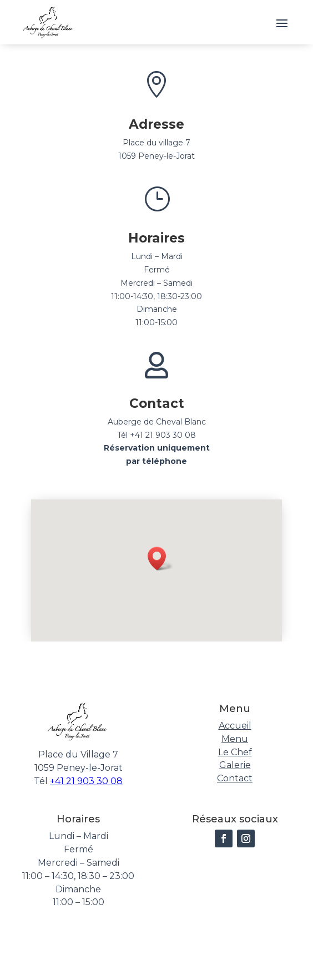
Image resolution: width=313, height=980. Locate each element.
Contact (235, 778)
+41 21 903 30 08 (86, 781)
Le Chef (235, 752)
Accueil (235, 726)
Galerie (235, 765)
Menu (235, 739)
